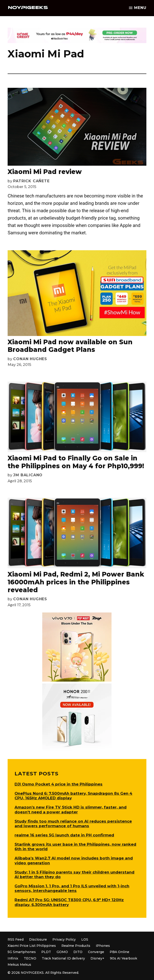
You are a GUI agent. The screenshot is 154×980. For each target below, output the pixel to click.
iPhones (103, 946)
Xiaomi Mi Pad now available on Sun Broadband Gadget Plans (70, 346)
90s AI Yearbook (124, 958)
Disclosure (38, 939)
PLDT (46, 952)
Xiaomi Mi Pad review (45, 172)
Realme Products (76, 946)
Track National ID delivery (63, 958)
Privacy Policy (64, 939)
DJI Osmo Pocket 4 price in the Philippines (59, 784)
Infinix (13, 958)
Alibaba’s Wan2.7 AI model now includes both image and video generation (74, 860)
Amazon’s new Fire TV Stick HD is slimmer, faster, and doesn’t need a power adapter (71, 809)
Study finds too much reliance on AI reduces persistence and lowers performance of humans (73, 824)
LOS (85, 939)
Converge (96, 952)
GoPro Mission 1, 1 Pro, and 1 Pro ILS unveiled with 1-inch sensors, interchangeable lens (72, 888)
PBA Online (119, 952)
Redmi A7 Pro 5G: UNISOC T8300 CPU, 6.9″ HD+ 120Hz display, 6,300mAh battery (69, 902)
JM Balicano (28, 475)
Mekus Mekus (19, 965)
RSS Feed (16, 939)
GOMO (62, 952)
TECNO (30, 958)
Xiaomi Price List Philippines (32, 946)
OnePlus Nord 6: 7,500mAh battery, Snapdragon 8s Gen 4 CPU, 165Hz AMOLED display (73, 796)
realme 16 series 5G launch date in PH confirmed (64, 835)
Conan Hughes (30, 359)
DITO (78, 952)
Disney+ (97, 958)
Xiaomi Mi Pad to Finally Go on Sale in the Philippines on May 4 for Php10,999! (76, 462)
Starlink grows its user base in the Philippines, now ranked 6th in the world (75, 847)
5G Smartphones (22, 952)
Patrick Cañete (31, 181)
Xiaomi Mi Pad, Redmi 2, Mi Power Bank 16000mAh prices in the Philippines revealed (76, 582)
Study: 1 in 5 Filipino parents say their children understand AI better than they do (74, 874)
